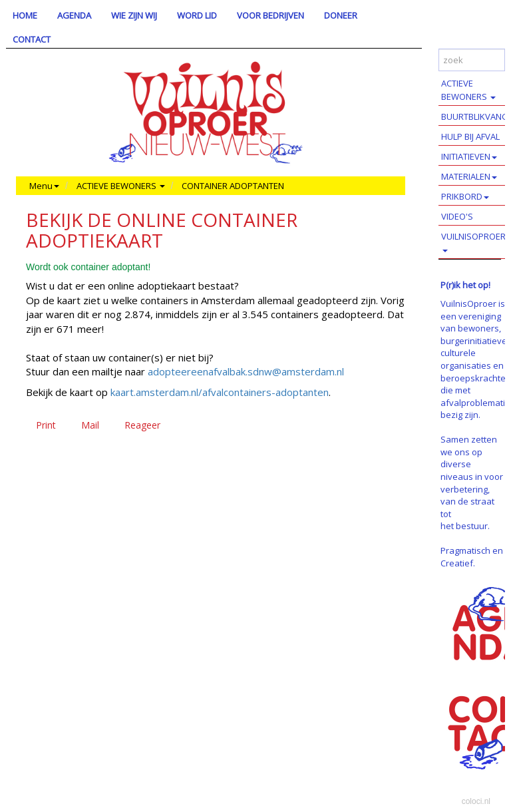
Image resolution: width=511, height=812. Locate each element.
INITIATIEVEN (469, 156)
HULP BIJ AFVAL (470, 136)
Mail (90, 425)
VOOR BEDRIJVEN (270, 15)
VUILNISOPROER (473, 241)
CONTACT (32, 39)
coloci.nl (476, 801)
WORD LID (197, 15)
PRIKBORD (465, 196)
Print (46, 425)
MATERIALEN (469, 176)
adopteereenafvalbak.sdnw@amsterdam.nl (246, 371)
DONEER (341, 15)
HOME (25, 15)
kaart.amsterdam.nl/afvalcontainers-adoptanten (220, 392)
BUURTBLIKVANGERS (476, 116)
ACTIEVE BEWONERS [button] (121, 186)
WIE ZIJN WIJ (134, 15)
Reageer (142, 425)
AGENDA (74, 15)
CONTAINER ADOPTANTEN (233, 186)
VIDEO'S (457, 216)
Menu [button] (44, 186)
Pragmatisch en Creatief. (472, 557)
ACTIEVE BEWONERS (468, 90)
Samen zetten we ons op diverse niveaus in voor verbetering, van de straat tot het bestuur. (472, 483)
